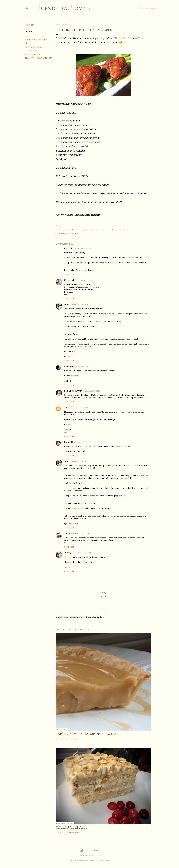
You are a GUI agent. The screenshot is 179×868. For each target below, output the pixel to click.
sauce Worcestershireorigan (39, 58)
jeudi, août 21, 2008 (83, 248)
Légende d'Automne (62, 8)
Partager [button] (29, 25)
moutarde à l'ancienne (36, 40)
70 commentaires (72, 833)
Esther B (68, 442)
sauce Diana (31, 51)
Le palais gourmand (74, 391)
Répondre (69, 274)
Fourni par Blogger (89, 850)
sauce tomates (32, 54)
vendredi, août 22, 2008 (81, 534)
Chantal (68, 408)
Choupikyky (70, 280)
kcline (98, 855)
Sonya (67, 533)
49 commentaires (72, 739)
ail (26, 36)
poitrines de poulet (34, 47)
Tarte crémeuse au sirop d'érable (86, 734)
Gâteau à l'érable (72, 827)
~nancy (68, 304)
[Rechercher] (146, 8)
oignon (28, 43)
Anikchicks (69, 367)
